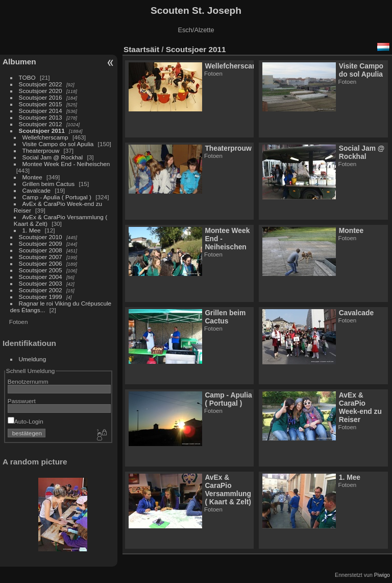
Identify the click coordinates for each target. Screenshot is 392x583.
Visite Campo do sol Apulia (58, 144)
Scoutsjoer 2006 (41, 263)
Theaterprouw (41, 150)
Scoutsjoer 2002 (41, 290)
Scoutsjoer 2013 (41, 117)
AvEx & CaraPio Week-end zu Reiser (360, 407)
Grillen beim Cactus (49, 184)
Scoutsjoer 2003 (41, 283)
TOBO (27, 77)
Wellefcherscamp (45, 137)
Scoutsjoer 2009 (41, 243)
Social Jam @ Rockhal (53, 157)
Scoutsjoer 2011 (42, 131)
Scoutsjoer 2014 (41, 111)
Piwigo (382, 575)
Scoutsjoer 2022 (41, 84)
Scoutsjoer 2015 (41, 104)
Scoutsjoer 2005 (41, 270)
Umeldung (33, 359)
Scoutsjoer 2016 (41, 97)
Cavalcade (37, 190)
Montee (32, 177)
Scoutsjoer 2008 (41, 250)
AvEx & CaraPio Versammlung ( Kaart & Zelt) (228, 489)
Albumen (19, 62)
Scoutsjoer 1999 (41, 297)
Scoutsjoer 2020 (41, 91)
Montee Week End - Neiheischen (66, 164)
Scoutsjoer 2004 (41, 277)
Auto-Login (26, 421)
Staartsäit (141, 49)
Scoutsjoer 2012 (41, 124)
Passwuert (22, 401)
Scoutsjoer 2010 (41, 237)
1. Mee (32, 230)
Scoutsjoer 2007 (41, 257)
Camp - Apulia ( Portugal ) (57, 197)
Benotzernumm (28, 381)
